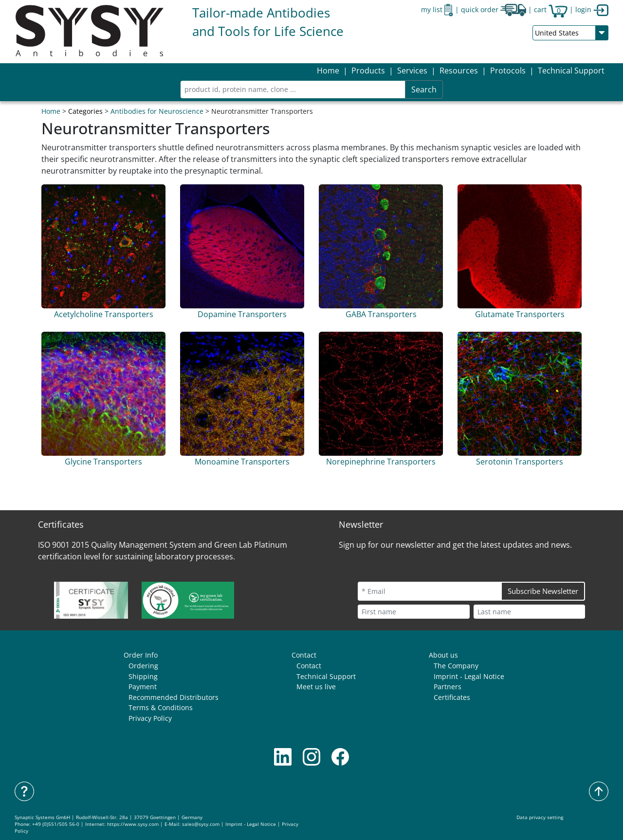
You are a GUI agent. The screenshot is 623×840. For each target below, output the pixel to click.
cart (551, 9)
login (592, 9)
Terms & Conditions (161, 707)
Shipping (143, 676)
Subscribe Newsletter (543, 591)
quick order (494, 9)
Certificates (452, 697)
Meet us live (316, 687)
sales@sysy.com (201, 824)
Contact (304, 655)
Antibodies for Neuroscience (157, 111)
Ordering (143, 666)
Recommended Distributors (174, 697)
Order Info (141, 655)
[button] (368, 71)
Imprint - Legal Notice (469, 676)
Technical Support (571, 71)
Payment (143, 687)
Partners (448, 687)
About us (443, 655)
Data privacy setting (540, 817)
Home (328, 71)
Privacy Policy (150, 718)
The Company (456, 666)
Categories (85, 111)
